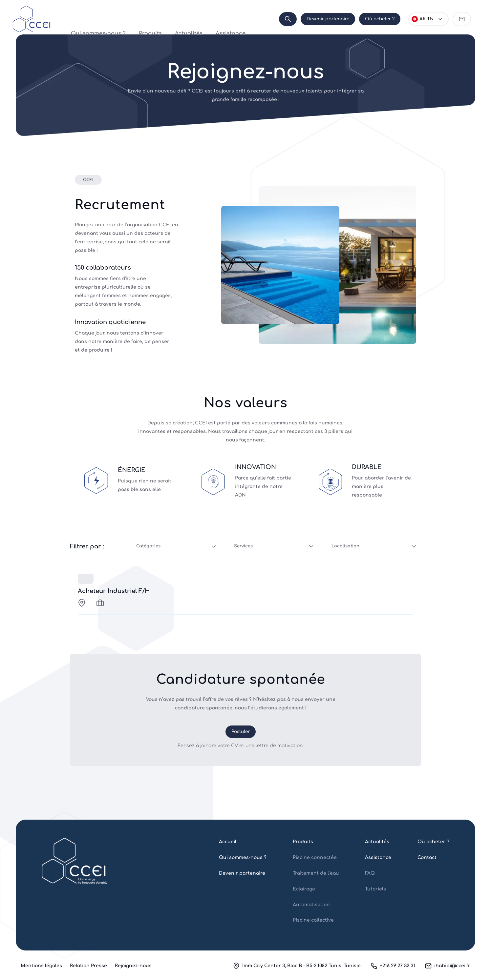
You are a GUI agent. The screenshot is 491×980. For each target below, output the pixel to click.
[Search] (288, 19)
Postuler (241, 732)
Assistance (212, 19)
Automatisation (311, 905)
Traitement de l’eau (316, 873)
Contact (427, 858)
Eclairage (304, 889)
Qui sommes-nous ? (116, 19)
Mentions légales (41, 966)
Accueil (228, 842)
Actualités (181, 19)
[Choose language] (428, 19)
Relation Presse (88, 966)
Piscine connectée (315, 858)
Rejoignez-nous (133, 966)
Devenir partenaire (328, 19)
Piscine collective (313, 920)
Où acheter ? (380, 19)
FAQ (370, 873)
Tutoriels (375, 889)
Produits (154, 19)
